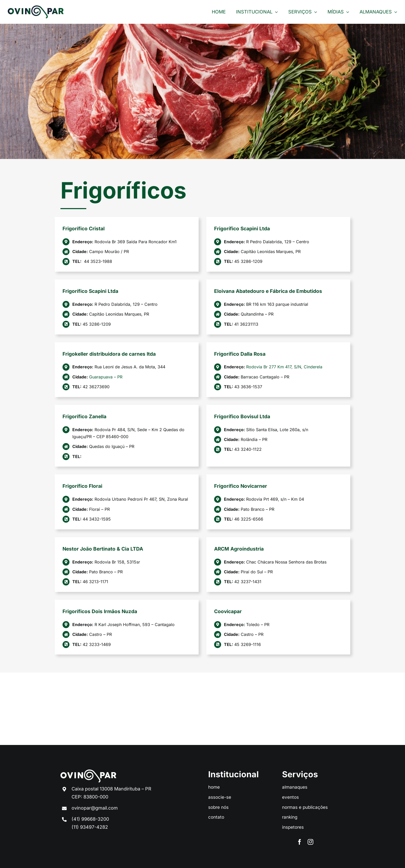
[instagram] (310, 842)
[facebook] (300, 842)
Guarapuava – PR (106, 377)
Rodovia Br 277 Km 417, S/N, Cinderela (284, 367)
